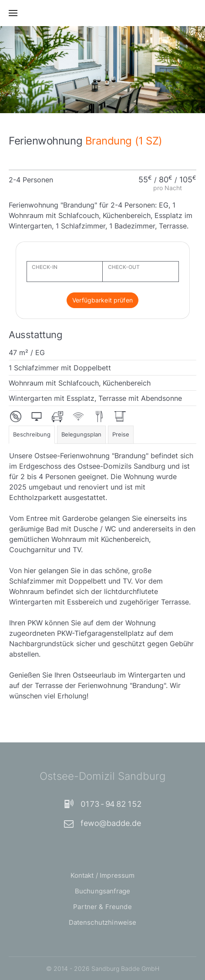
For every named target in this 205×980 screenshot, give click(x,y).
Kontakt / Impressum (103, 875)
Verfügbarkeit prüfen (102, 300)
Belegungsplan (81, 434)
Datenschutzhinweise (103, 922)
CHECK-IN (45, 267)
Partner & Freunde (102, 907)
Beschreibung (32, 434)
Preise (121, 434)
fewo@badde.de (102, 823)
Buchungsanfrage (102, 891)
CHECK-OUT (124, 267)
